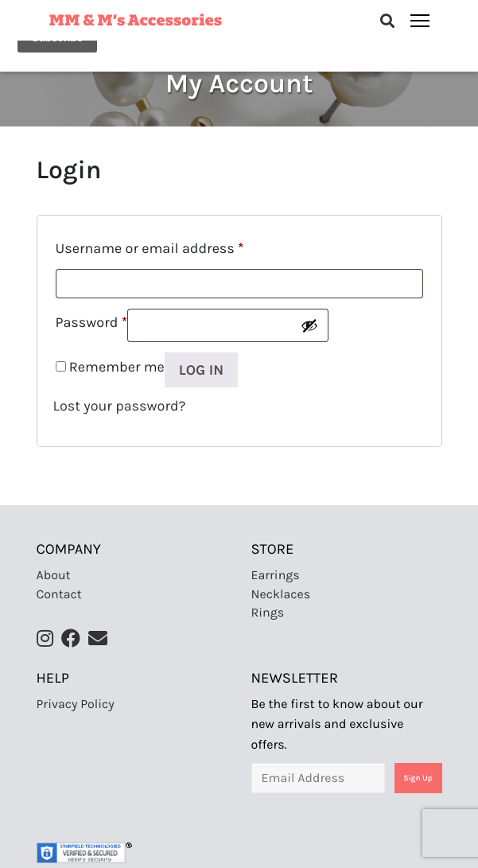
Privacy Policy (76, 705)
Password (92, 322)
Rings (268, 613)
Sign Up (418, 778)
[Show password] (309, 325)
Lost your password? (120, 406)
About (54, 576)
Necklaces (281, 595)
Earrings (276, 576)
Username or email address (150, 248)
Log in (201, 370)
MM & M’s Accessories (136, 19)
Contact (59, 595)
